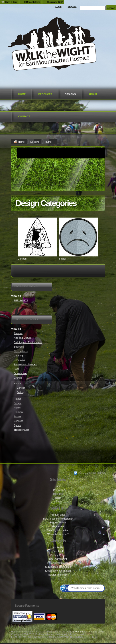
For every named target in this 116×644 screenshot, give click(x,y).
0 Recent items (32, 2)
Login (58, 6)
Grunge (18, 378)
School (18, 416)
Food (17, 369)
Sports (17, 425)
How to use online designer (58, 519)
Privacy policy (97, 632)
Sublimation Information (58, 567)
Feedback (58, 551)
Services (18, 421)
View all (16, 296)
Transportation (22, 430)
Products (45, 94)
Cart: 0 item (11, 2)
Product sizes (58, 515)
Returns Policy (58, 522)
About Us (58, 547)
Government (21, 373)
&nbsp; (37, 237)
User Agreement (58, 559)
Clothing (18, 356)
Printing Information (58, 563)
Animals (18, 333)
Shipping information (58, 530)
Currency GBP (55, 2)
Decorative (20, 360)
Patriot (17, 399)
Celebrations (21, 351)
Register (72, 6)
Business (19, 347)
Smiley (63, 259)
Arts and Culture (23, 338)
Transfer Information (58, 575)
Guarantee (58, 526)
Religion (18, 412)
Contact (24, 116)
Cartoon (22, 259)
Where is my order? (58, 534)
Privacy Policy (58, 555)
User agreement (75, 632)
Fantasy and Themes (25, 364)
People (18, 403)
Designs (70, 94)
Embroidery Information (58, 571)
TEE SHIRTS (21, 300)
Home (22, 94)
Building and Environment (28, 342)
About (93, 94)
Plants (17, 408)
